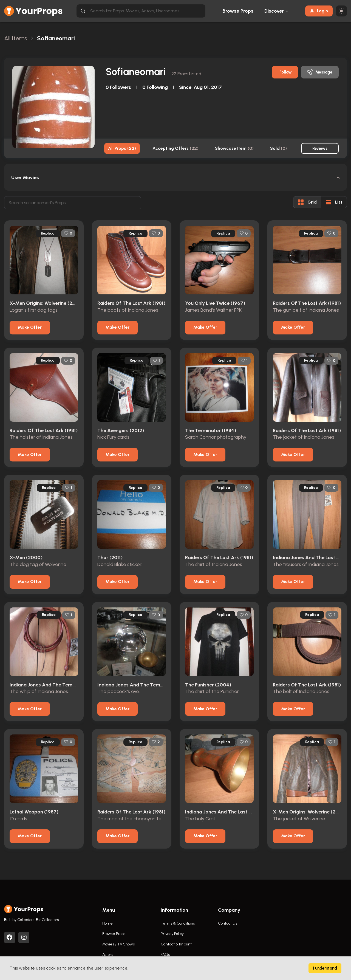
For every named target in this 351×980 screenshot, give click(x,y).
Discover (274, 11)
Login (319, 11)
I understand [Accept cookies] (325, 968)
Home (107, 923)
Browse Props (238, 11)
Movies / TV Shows (118, 944)
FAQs (165, 955)
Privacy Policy (172, 934)
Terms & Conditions (178, 923)
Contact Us (228, 923)
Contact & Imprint (176, 944)
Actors (108, 955)
